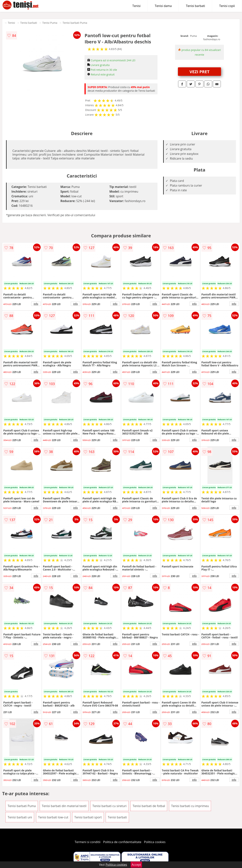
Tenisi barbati (195, 6)
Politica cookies (155, 842)
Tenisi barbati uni (20, 817)
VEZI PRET (199, 72)
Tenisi (136, 6)
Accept (136, 865)
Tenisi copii (227, 6)
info (36, 304)
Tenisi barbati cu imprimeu (190, 806)
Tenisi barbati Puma (75, 23)
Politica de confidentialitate (122, 842)
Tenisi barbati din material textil (64, 806)
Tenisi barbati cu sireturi (109, 806)
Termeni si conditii (88, 842)
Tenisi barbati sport (88, 817)
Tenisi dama (163, 6)
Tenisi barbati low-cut (53, 817)
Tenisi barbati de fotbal (149, 806)
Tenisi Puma (50, 23)
